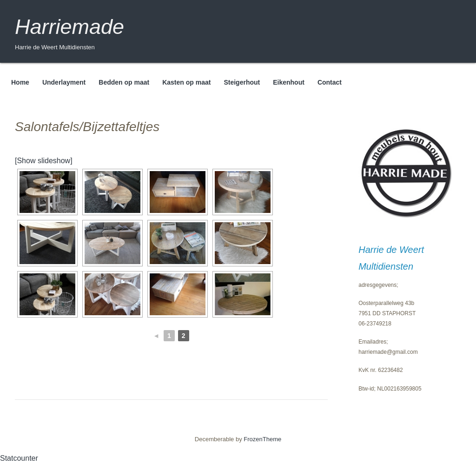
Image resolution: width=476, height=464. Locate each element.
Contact (330, 82)
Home (20, 82)
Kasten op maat (186, 82)
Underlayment (64, 82)
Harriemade (69, 27)
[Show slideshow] (44, 161)
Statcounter (19, 458)
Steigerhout (242, 82)
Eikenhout (289, 82)
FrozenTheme (262, 439)
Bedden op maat (124, 82)
